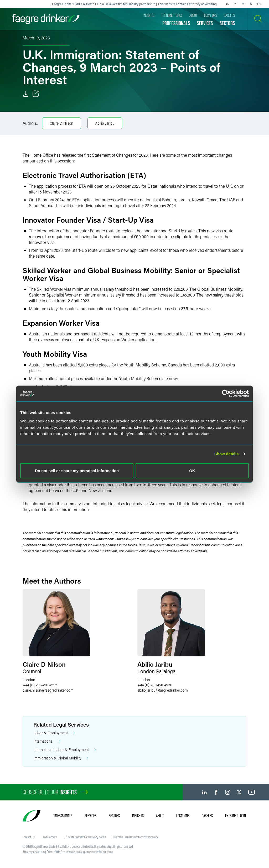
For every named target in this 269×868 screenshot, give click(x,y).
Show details (227, 454)
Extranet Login (236, 816)
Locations (183, 816)
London (29, 680)
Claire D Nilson (61, 123)
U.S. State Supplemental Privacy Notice (85, 837)
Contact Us (29, 837)
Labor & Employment (54, 733)
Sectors (114, 816)
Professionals (63, 816)
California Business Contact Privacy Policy (136, 837)
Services (90, 816)
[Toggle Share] (36, 94)
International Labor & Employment (65, 750)
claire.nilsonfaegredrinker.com (48, 690)
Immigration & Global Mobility (61, 758)
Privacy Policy (49, 837)
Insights (138, 816)
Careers (207, 816)
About (160, 816)
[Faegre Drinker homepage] (46, 19)
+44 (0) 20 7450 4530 (155, 685)
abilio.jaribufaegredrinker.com (163, 690)
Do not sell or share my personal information (77, 470)
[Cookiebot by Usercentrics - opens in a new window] (226, 394)
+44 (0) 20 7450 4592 (40, 685)
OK (192, 470)
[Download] (26, 94)
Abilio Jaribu (105, 123)
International (47, 741)
